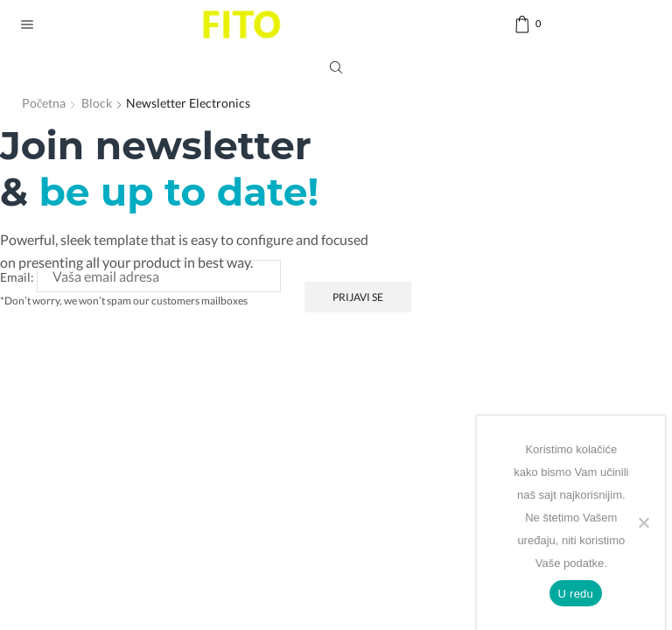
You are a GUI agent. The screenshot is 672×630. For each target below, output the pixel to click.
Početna (44, 103)
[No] (643, 522)
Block (97, 103)
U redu (576, 594)
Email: (17, 277)
